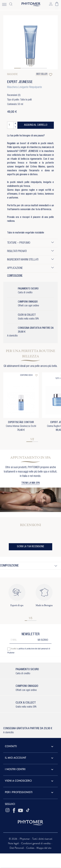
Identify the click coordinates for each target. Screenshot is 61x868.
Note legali (14, 843)
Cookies (30, 848)
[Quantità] (10, 125)
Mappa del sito (44, 848)
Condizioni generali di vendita (36, 843)
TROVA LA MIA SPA (30, 483)
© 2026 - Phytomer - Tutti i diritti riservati (30, 839)
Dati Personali (17, 848)
